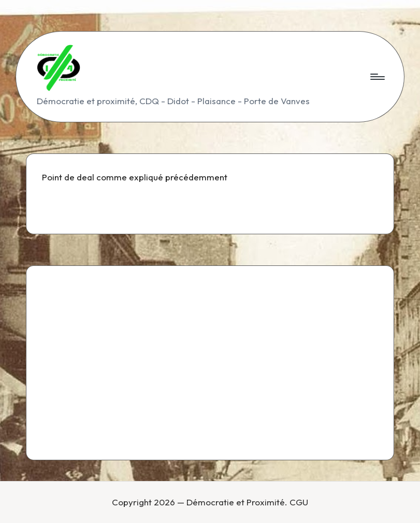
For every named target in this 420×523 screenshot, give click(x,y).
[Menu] (377, 77)
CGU (299, 502)
